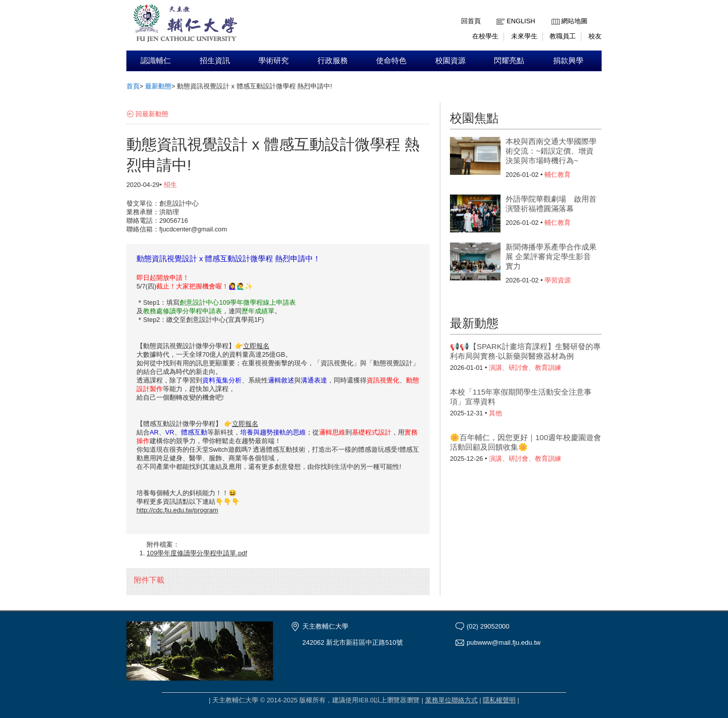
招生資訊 (215, 61)
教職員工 (563, 36)
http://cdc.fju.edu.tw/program (177, 510)
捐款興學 (568, 61)
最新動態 (158, 86)
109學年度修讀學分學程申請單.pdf (197, 553)
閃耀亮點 (509, 61)
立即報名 (256, 346)
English (521, 21)
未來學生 (524, 36)
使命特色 (391, 61)
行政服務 (333, 61)
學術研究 (274, 61)
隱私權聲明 (499, 700)
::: (554, 13)
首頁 (133, 86)
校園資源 (450, 61)
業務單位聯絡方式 (451, 700)
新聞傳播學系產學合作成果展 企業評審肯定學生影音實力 (551, 256)
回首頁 (471, 21)
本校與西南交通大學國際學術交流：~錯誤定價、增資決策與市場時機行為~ (551, 151)
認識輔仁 (156, 61)
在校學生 (485, 36)
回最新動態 (152, 114)
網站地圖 (574, 21)
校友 (595, 36)
